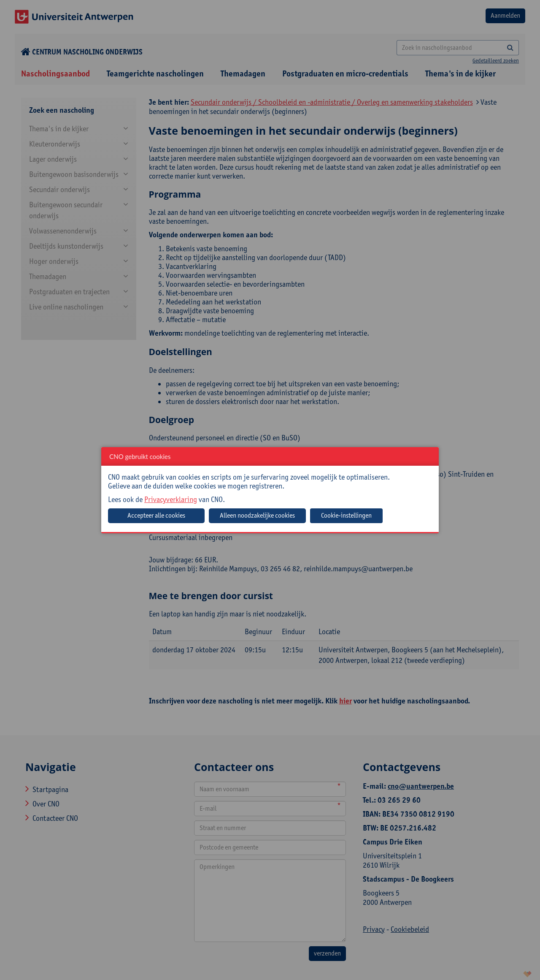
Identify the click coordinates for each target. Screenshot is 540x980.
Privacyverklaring (171, 499)
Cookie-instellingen (346, 515)
